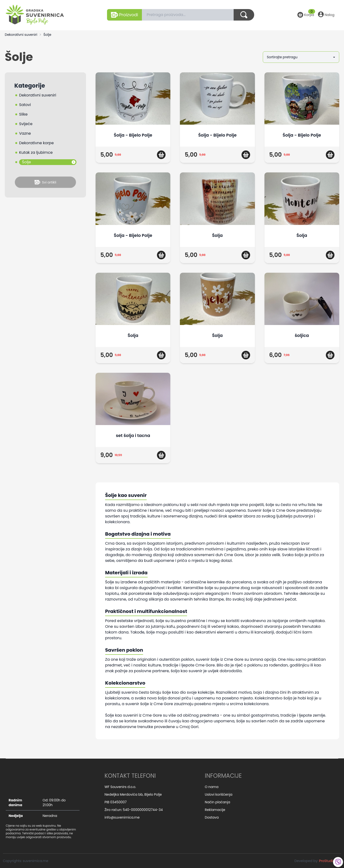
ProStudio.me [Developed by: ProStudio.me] (330, 861)
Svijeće (26, 124)
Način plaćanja (217, 802)
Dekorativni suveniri (21, 35)
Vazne (25, 133)
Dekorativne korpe (36, 143)
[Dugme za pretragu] (244, 15)
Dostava (212, 817)
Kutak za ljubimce (36, 152)
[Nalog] (326, 15)
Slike (23, 114)
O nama (212, 787)
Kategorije (30, 86)
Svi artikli (46, 182)
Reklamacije (215, 810)
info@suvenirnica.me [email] (122, 817)
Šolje (47, 35)
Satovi (25, 105)
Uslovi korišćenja (218, 794)
